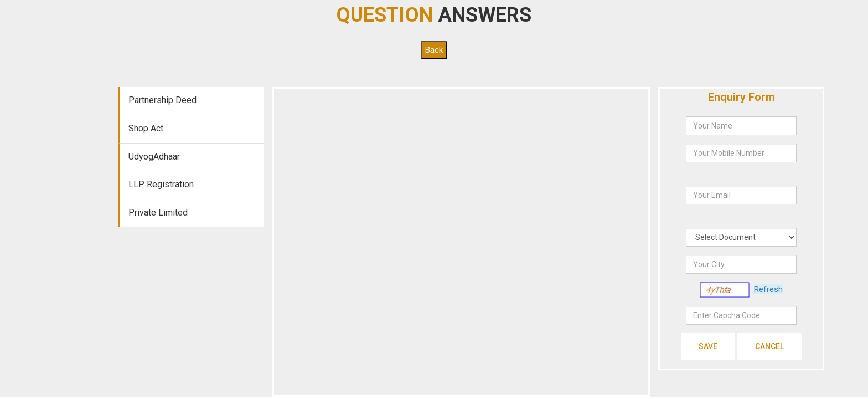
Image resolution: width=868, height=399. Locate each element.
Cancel (769, 346)
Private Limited (158, 213)
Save (708, 346)
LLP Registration (161, 184)
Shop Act (146, 128)
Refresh (768, 289)
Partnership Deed (162, 100)
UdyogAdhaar (154, 157)
